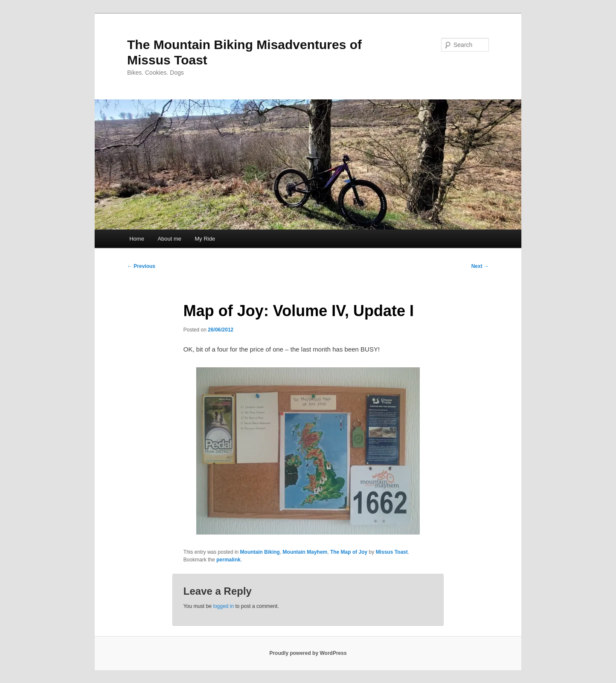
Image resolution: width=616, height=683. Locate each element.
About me (169, 239)
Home (137, 239)
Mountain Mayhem (305, 552)
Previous (141, 266)
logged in (223, 606)
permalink (228, 560)
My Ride (205, 239)
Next (480, 266)
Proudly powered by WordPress (308, 653)
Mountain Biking (260, 552)
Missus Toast (392, 552)
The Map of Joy (349, 552)
